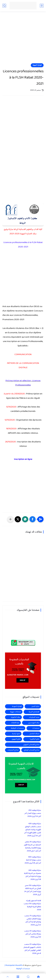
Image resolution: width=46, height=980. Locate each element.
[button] (33, 519)
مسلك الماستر (35, 734)
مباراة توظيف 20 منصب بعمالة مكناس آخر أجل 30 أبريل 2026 (33, 934)
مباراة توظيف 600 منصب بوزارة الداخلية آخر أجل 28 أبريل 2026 (33, 860)
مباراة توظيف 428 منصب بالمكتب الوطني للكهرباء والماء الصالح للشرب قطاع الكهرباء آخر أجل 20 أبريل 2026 (33, 830)
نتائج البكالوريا (35, 739)
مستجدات (36, 728)
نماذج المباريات (13, 750)
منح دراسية (16, 734)
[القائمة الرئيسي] (42, 6)
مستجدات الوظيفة (17, 728)
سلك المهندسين (34, 723)
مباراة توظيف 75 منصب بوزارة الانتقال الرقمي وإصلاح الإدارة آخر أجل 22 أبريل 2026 (33, 920)
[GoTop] (8, 977)
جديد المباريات (34, 717)
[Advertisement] (23, 39)
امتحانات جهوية (15, 712)
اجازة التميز (35, 706)
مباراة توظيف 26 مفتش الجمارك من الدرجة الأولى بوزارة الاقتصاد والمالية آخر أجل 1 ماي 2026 (32, 846)
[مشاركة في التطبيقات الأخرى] (10, 519)
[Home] (38, 977)
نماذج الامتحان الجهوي (31, 745)
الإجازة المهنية (37, 65)
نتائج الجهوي (16, 739)
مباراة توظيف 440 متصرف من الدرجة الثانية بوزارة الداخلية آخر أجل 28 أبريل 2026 (33, 875)
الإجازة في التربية (34, 712)
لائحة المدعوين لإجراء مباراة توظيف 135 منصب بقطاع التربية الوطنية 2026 (32, 905)
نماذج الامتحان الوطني (32, 750)
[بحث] (4, 6)
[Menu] (18, 977)
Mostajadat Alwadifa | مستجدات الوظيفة (17, 967)
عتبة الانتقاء (15, 723)
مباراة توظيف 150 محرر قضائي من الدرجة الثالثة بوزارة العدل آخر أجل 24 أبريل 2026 (33, 890)
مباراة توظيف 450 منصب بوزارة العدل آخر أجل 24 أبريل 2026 (33, 813)
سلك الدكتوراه (16, 717)
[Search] (28, 977)
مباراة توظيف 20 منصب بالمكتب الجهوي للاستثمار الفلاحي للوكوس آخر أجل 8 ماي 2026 (32, 949)
